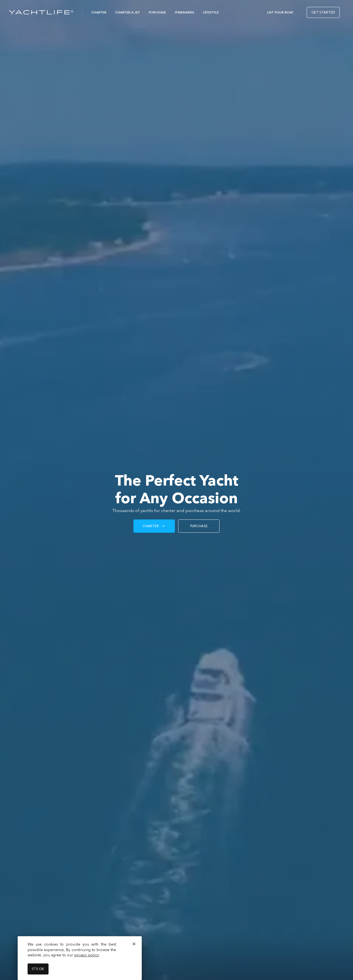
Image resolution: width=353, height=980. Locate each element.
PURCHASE (199, 526)
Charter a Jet (128, 12)
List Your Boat (280, 12)
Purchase (157, 12)
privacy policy (86, 955)
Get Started (323, 12)
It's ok (38, 969)
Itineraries (184, 12)
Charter (99, 12)
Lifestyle (211, 12)
